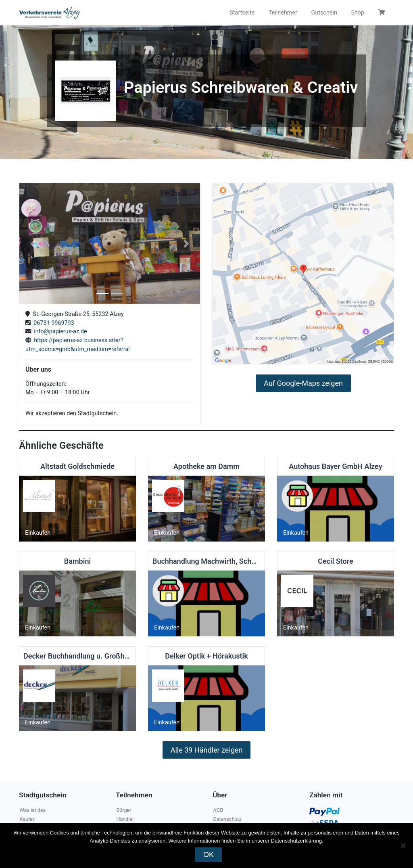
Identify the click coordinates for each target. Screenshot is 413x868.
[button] (33, 244)
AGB (218, 810)
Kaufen (27, 819)
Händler (125, 819)
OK (209, 855)
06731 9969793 (52, 323)
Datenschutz (227, 819)
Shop (358, 13)
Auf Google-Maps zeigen (303, 383)
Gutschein (324, 13)
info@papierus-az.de (59, 332)
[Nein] (403, 845)
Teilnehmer (283, 13)
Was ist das (32, 810)
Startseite (242, 13)
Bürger (124, 810)
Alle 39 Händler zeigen (207, 750)
